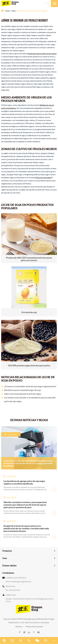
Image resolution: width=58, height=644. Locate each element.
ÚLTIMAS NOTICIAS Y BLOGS (29, 420)
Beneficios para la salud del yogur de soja (21, 390)
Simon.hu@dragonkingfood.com (18, 581)
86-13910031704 (13, 590)
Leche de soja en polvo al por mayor (42, 53)
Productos (7, 551)
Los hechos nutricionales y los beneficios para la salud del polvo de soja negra (28, 399)
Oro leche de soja (29, 312)
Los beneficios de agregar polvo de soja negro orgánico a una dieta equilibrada (24, 482)
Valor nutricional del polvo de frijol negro (21, 394)
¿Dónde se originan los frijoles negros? (32, 11)
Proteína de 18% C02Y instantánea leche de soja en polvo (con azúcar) (29, 259)
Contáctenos (8, 573)
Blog (14, 11)
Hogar (7, 11)
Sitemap (19, 626)
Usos (5, 558)
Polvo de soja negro (43, 177)
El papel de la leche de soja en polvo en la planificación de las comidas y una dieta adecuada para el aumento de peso (26, 528)
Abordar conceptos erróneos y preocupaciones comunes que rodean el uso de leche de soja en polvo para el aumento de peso (25, 505)
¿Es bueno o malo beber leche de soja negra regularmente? (29, 386)
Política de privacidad (34, 626)
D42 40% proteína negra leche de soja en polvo (29, 365)
